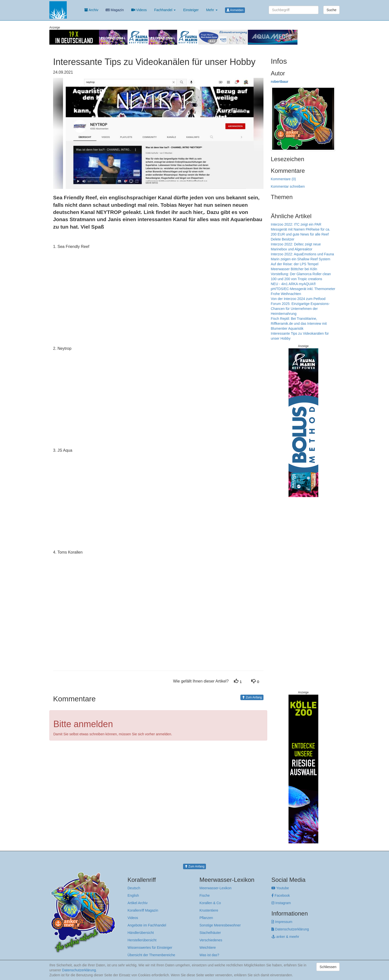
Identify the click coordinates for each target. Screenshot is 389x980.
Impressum (282, 922)
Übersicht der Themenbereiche (151, 955)
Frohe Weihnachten (286, 294)
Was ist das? (209, 955)
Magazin (115, 10)
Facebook (281, 895)
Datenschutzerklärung (290, 929)
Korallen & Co (210, 903)
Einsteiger (191, 10)
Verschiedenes (211, 940)
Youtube (280, 888)
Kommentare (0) (283, 179)
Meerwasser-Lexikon (215, 888)
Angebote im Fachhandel (147, 925)
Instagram (281, 903)
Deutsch (134, 888)
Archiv (91, 10)
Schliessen (328, 967)
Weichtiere (208, 948)
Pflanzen (206, 918)
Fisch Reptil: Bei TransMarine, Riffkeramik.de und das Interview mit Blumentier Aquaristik (299, 324)
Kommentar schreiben (288, 186)
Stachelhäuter (210, 933)
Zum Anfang (252, 697)
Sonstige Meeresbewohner (220, 925)
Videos (139, 10)
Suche (331, 10)
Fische (205, 895)
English (133, 895)
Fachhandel (165, 10)
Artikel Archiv (138, 903)
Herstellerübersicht (142, 940)
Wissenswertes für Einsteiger (150, 948)
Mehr (212, 10)
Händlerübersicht (141, 933)
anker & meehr (285, 937)
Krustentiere (209, 910)
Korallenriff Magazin (143, 910)
